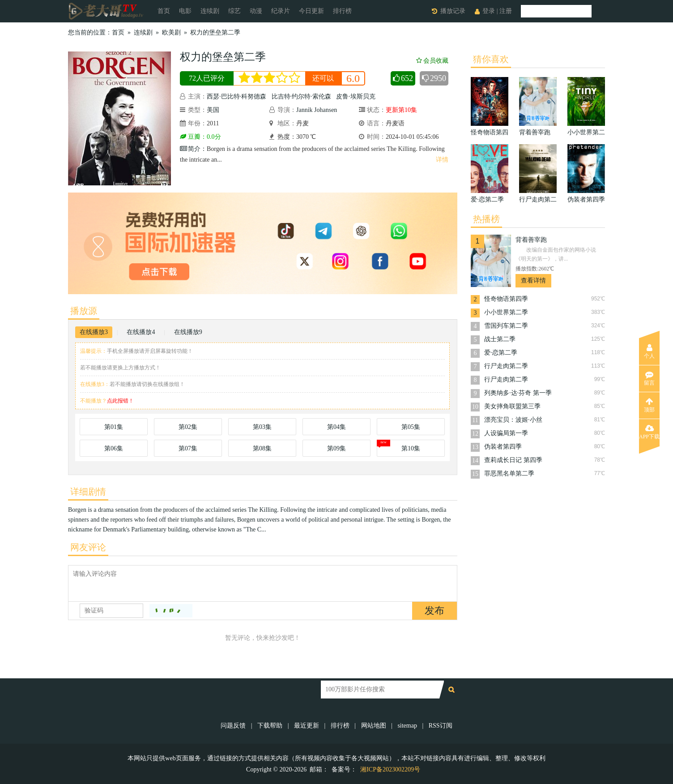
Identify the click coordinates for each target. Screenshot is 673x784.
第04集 (336, 427)
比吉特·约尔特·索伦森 (301, 96)
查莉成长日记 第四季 (513, 460)
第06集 (114, 448)
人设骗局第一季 (506, 433)
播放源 (84, 311)
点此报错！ (120, 401)
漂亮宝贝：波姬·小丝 (513, 420)
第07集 (188, 448)
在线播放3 (94, 332)
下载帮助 (270, 726)
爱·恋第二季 (501, 353)
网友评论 (88, 547)
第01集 (114, 427)
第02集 (188, 427)
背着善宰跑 (531, 240)
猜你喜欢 (491, 59)
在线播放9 (188, 332)
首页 (164, 11)
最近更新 (307, 726)
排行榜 (342, 11)
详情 (442, 160)
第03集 (262, 427)
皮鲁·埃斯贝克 (356, 96)
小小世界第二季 (506, 312)
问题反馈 (234, 726)
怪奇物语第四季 (506, 299)
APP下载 (649, 432)
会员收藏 (432, 61)
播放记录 (453, 11)
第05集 (411, 427)
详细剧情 (88, 492)
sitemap (407, 726)
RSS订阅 (441, 726)
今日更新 (311, 11)
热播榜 (486, 219)
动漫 (256, 11)
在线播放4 (141, 332)
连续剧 (210, 11)
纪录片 (281, 11)
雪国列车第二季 (506, 326)
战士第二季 (500, 339)
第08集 (262, 448)
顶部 (649, 405)
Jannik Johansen (317, 110)
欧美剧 (171, 32)
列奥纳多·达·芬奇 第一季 (518, 393)
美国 (213, 110)
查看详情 (533, 281)
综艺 (234, 11)
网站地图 (374, 726)
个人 (649, 351)
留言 (649, 378)
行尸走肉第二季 (506, 366)
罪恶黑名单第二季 (509, 473)
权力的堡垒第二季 (215, 32)
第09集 (336, 448)
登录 (489, 11)
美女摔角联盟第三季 (512, 406)
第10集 (411, 448)
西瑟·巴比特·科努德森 (236, 96)
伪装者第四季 (503, 447)
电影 (185, 11)
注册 (506, 11)
